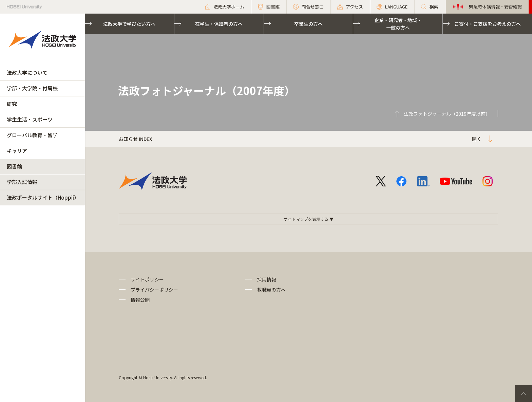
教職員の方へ (271, 290)
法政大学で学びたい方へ (129, 24)
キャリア (17, 151)
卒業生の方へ (308, 24)
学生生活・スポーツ (30, 119)
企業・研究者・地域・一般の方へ (398, 24)
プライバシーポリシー (154, 290)
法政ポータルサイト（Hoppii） (43, 197)
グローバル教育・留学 (32, 135)
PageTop (524, 394)
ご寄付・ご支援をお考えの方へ (488, 24)
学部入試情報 (22, 182)
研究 (12, 104)
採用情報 (267, 279)
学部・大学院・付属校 (32, 88)
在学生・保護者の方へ (219, 24)
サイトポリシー (147, 279)
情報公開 (140, 300)
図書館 (14, 166)
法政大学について (27, 72)
